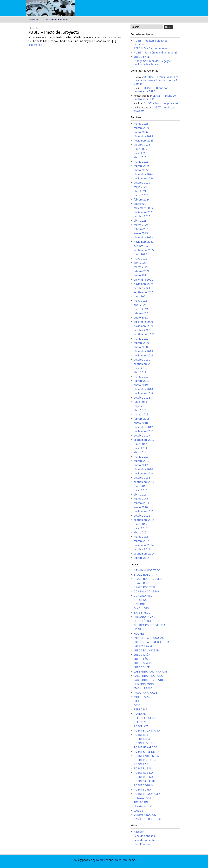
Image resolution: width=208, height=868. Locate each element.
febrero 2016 (142, 503)
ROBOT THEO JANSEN (147, 794)
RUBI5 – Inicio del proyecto (53, 32)
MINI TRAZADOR (144, 697)
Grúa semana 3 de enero (56, 20)
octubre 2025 (142, 145)
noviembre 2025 (144, 141)
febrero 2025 (142, 166)
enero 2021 (141, 318)
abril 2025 (140, 157)
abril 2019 (140, 372)
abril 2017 (140, 452)
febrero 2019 (142, 381)
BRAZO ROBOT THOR (146, 583)
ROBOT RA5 (141, 764)
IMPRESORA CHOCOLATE (149, 638)
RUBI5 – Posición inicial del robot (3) (156, 53)
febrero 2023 (142, 229)
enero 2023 (141, 233)
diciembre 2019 (143, 351)
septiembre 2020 (144, 334)
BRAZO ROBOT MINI (146, 575)
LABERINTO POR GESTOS (149, 680)
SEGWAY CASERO (144, 798)
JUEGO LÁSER (143, 659)
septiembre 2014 (144, 554)
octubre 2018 (142, 398)
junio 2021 (140, 296)
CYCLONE (140, 604)
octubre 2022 (142, 246)
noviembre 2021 (144, 284)
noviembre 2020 (144, 326)
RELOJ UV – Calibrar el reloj (151, 48)
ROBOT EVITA (142, 739)
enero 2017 (141, 465)
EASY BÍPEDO (142, 613)
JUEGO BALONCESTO (147, 650)
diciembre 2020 (143, 322)
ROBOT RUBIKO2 (144, 777)
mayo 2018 (140, 406)
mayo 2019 (140, 368)
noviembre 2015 (144, 511)
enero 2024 (141, 204)
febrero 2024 (142, 200)
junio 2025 (140, 149)
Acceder (139, 832)
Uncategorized (143, 806)
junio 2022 (140, 254)
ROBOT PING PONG (146, 760)
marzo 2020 (141, 339)
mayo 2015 (140, 528)
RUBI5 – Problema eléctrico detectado (151, 42)
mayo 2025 (140, 153)
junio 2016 (140, 486)
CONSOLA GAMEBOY (146, 591)
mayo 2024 (140, 187)
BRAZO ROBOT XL (145, 587)
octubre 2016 (142, 478)
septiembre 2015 (144, 520)
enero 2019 (141, 385)
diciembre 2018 (143, 389)
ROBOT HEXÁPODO (146, 747)
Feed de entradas (144, 836)
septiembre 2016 (144, 482)
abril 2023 (140, 221)
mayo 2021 (140, 301)
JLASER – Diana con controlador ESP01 (151, 90)
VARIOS (138, 811)
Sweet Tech (120, 860)
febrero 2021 (142, 313)
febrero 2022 (142, 271)
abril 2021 (140, 305)
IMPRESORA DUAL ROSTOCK (151, 642)
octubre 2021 (142, 288)
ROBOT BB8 (141, 735)
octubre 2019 (142, 360)
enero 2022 (141, 275)
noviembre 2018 (144, 393)
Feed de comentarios (146, 840)
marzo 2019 (141, 377)
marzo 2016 (141, 499)
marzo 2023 (141, 225)
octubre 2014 (142, 549)
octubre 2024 (142, 183)
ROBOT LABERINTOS (146, 756)
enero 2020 (141, 347)
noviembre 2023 (144, 212)
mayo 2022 (140, 259)
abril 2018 (140, 410)
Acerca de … (34, 20)
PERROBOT (140, 709)
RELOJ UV (140, 722)
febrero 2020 (142, 343)
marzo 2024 (141, 195)
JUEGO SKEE (142, 57)
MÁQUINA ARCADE (145, 693)
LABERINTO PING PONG (148, 676)
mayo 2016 (140, 490)
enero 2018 (141, 423)
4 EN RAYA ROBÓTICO (147, 570)
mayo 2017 (140, 448)
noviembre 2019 (144, 355)
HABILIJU (140, 629)
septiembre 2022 (144, 250)
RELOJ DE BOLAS (144, 718)
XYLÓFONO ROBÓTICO (147, 819)
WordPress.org (143, 844)
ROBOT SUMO (142, 790)
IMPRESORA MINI (145, 646)
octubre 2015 (142, 516)
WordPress (102, 860)
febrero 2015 (142, 541)
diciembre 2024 (143, 174)
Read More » (35, 45)
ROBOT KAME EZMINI (147, 752)
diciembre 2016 (143, 469)
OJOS (137, 701)
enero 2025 (141, 170)
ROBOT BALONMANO (147, 731)
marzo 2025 (141, 162)
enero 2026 (141, 132)
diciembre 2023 (143, 208)
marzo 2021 (141, 309)
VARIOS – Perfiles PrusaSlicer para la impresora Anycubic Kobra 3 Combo (157, 80)
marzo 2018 (141, 414)
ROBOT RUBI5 (142, 768)
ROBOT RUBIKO (143, 773)
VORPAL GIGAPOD (145, 815)
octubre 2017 (142, 436)
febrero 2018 (142, 419)
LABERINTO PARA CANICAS (151, 672)
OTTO (137, 705)
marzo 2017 (141, 457)
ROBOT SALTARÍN (144, 781)
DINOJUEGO (141, 608)
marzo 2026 (141, 124)
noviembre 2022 (144, 242)
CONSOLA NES (143, 596)
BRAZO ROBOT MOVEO (148, 579)
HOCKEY (139, 634)
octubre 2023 (142, 216)
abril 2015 (140, 532)
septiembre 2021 (144, 292)
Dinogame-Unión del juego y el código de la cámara (153, 63)
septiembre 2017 (144, 440)
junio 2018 (140, 402)
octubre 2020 (142, 330)
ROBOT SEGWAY (144, 785)
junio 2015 (140, 524)
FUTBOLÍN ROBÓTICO (147, 621)
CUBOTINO (140, 600)
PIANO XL (140, 714)
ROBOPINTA (141, 726)
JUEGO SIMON (143, 663)
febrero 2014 (142, 558)
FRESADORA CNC (145, 617)
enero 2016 (141, 507)
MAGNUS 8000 (143, 688)
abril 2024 (140, 191)
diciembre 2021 (143, 280)
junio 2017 (140, 444)
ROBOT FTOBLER (144, 743)
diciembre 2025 (143, 136)
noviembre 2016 (144, 473)
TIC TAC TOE (141, 802)
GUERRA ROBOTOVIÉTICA (149, 625)
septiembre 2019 (144, 364)
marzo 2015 (141, 537)
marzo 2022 (141, 267)
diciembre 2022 (143, 237)
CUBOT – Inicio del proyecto (161, 103)
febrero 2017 (142, 461)
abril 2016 (140, 495)
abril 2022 (140, 263)
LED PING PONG (144, 684)
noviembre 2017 (144, 431)
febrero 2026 (142, 128)
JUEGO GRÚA (142, 655)
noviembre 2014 (144, 545)
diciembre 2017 (143, 427)
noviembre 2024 (144, 178)
